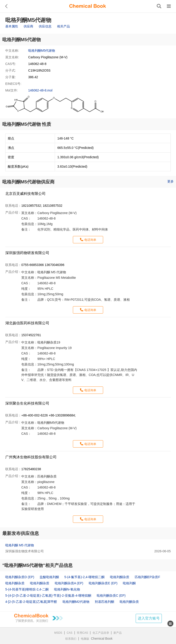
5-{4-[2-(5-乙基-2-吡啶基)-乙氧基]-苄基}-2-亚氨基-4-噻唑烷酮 (48, 596)
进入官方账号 (149, 618)
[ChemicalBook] (88, 6)
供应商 (28, 26)
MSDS (58, 633)
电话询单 (90, 240)
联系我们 (71, 639)
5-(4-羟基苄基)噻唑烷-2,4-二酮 (27, 589)
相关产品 (63, 26)
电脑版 (85, 639)
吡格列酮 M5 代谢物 (20, 545)
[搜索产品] (159, 6)
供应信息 (45, 26)
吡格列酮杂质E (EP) (103, 583)
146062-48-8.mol (40, 90)
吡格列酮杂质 (120, 577)
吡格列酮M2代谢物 (76, 602)
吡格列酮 (129, 583)
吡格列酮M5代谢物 (42, 51)
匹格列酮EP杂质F (147, 577)
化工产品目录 (101, 633)
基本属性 (12, 26)
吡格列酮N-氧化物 (67, 589)
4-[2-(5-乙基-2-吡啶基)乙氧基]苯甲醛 (31, 602)
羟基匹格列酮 (104, 602)
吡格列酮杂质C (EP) (111, 596)
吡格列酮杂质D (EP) (20, 577)
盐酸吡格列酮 (49, 577)
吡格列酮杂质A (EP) (69, 583)
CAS (70, 633)
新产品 (118, 633)
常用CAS (82, 633)
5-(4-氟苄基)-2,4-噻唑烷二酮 (84, 577)
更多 (170, 181)
